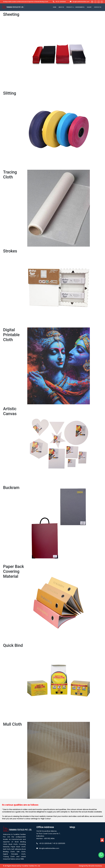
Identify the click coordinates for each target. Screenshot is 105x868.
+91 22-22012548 (59, 2)
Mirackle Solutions (95, 866)
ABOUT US (61, 7)
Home (55, 7)
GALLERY (89, 7)
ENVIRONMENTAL (80, 7)
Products (70, 7)
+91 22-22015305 (59, 843)
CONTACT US (98, 7)
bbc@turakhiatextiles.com (79, 2)
